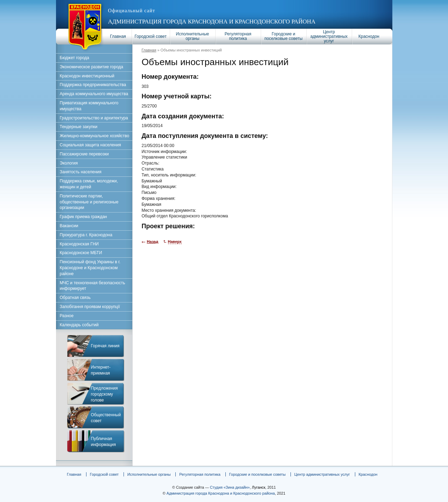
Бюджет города (75, 58)
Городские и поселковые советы (283, 36)
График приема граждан (83, 217)
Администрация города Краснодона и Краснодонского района (212, 22)
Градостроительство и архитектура (94, 118)
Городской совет (151, 36)
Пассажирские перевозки (84, 154)
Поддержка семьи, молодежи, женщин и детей (89, 184)
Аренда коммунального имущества (94, 94)
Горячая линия (105, 346)
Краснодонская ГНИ (79, 244)
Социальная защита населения (90, 145)
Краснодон (369, 36)
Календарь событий (79, 325)
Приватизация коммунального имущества (89, 106)
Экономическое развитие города (92, 67)
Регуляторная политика (238, 36)
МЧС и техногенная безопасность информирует (93, 286)
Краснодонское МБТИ (81, 253)
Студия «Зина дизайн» (230, 487)
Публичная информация (104, 442)
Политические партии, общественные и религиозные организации (89, 202)
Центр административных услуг (329, 36)
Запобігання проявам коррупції (90, 307)
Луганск (259, 487)
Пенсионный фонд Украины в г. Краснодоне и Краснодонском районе (90, 268)
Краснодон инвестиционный (87, 76)
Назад (153, 242)
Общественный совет (106, 418)
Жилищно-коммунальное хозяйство (95, 136)
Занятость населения (81, 172)
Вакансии (69, 226)
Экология (69, 163)
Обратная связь (75, 298)
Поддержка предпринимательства (93, 85)
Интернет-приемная (101, 370)
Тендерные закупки (79, 127)
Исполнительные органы (193, 36)
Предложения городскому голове (104, 394)
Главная (118, 36)
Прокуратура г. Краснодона (86, 235)
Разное (67, 316)
